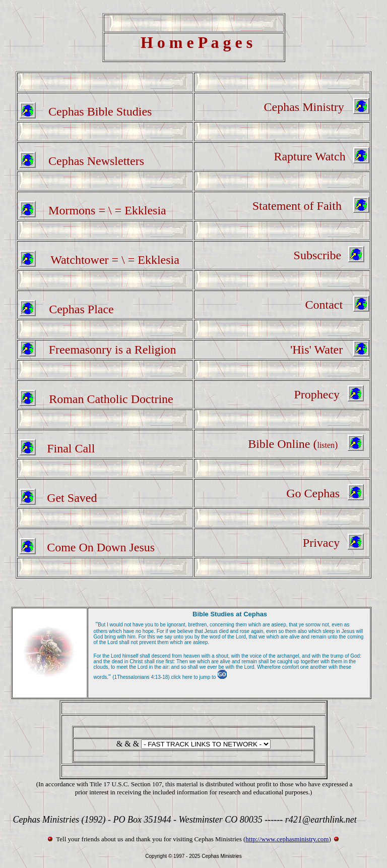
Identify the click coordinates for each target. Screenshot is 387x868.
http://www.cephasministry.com (287, 839)
